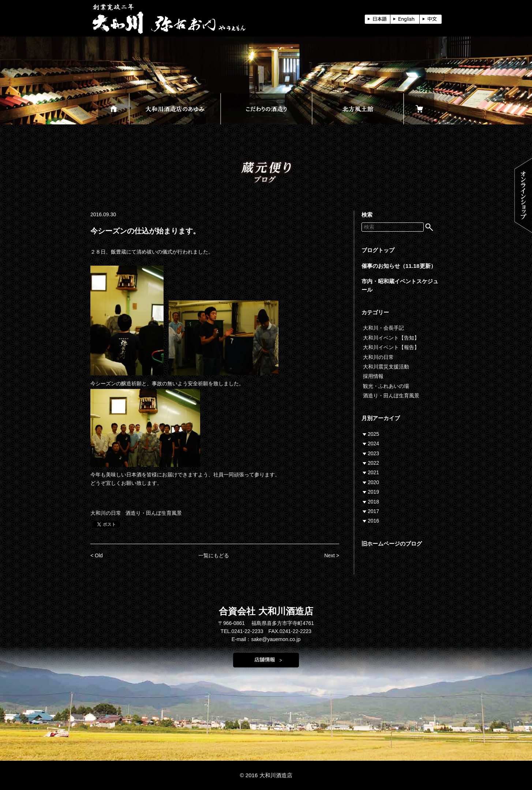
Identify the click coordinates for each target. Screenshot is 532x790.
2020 (373, 482)
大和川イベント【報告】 (391, 347)
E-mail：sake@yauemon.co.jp (266, 639)
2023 (373, 453)
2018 (373, 502)
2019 (373, 492)
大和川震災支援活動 (386, 367)
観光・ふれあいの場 (386, 386)
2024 (373, 443)
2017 (373, 511)
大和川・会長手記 (383, 328)
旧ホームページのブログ (392, 544)
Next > (332, 555)
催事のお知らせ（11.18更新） (399, 266)
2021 (373, 472)
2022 (373, 463)
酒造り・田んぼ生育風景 (154, 513)
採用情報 (373, 376)
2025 (373, 434)
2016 (373, 521)
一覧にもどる (214, 555)
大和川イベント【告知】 (391, 338)
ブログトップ (378, 250)
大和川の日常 (106, 513)
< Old (97, 555)
